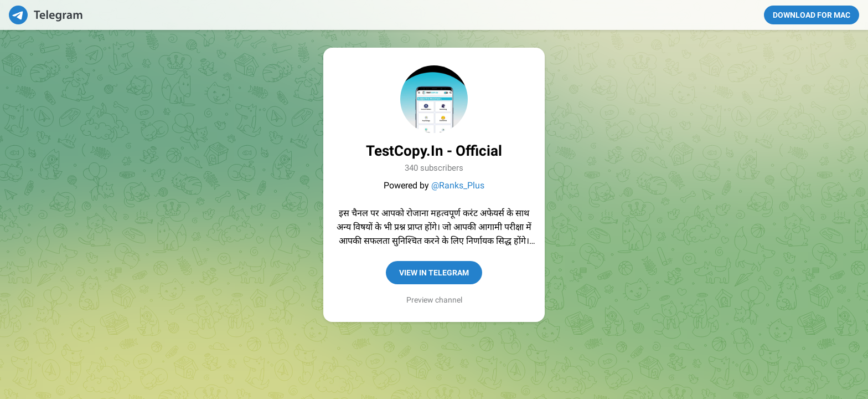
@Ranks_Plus (458, 185)
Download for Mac (812, 15)
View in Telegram (434, 273)
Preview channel (434, 300)
